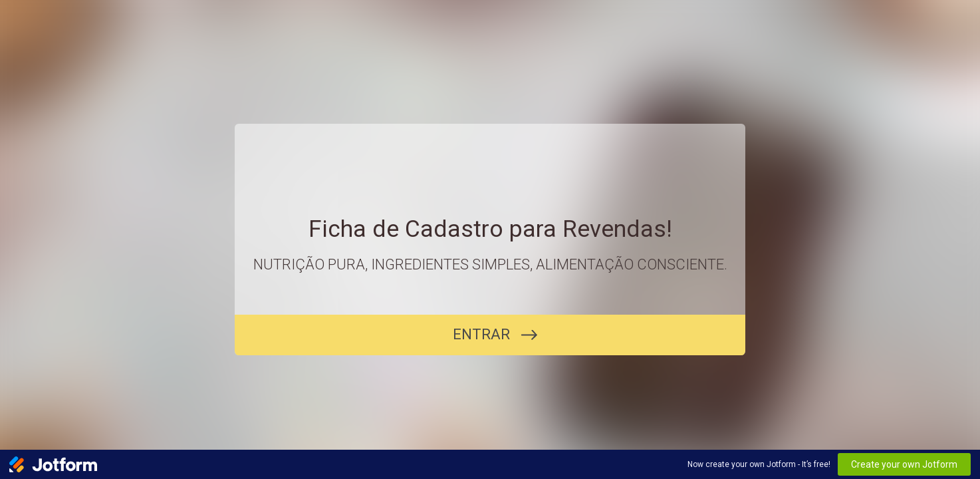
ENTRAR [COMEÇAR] (481, 334)
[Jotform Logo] (53, 464)
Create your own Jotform (904, 464)
